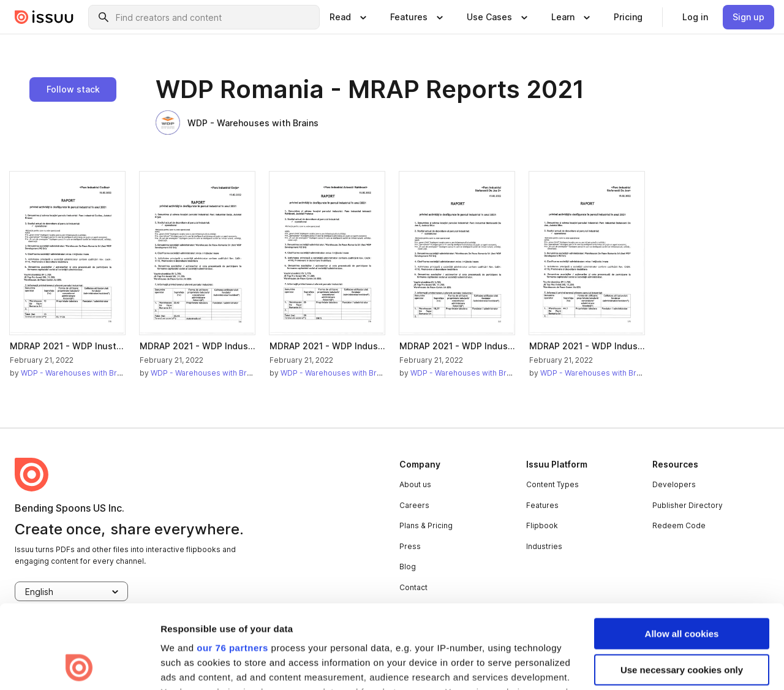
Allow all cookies (682, 555)
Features (542, 505)
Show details (189, 666)
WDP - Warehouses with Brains (237, 123)
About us (415, 484)
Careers (414, 505)
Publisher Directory (688, 505)
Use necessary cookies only (682, 591)
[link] (628, 17)
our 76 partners (232, 570)
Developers (674, 484)
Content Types (552, 484)
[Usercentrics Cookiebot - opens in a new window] (79, 666)
